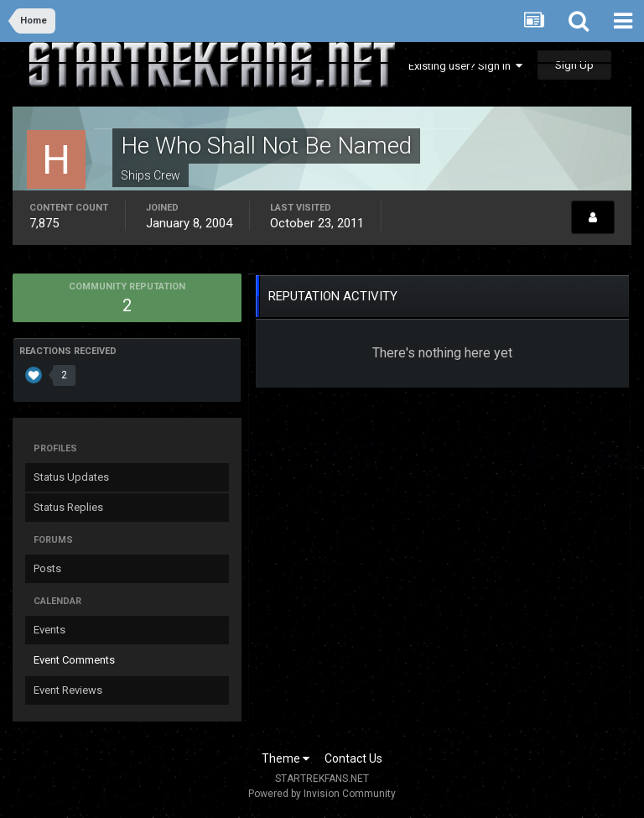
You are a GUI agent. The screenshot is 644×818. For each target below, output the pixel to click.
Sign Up (574, 65)
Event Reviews (68, 690)
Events (49, 630)
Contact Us (353, 758)
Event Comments (74, 660)
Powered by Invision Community (322, 794)
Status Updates (71, 477)
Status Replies (68, 507)
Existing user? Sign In (465, 66)
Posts (47, 568)
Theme (286, 758)
